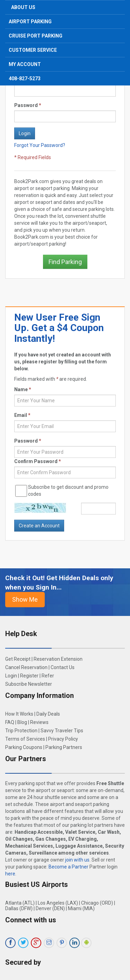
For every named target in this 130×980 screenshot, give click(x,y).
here (10, 874)
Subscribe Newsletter (29, 684)
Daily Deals (48, 714)
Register (29, 676)
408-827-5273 (25, 79)
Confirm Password (38, 461)
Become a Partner (68, 867)
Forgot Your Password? (40, 145)
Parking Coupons (24, 747)
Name (23, 389)
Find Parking (65, 262)
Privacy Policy (63, 739)
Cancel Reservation (26, 667)
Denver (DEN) (50, 908)
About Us (23, 7)
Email (22, 415)
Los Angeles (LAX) (58, 903)
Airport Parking (30, 22)
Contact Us (63, 667)
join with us (77, 860)
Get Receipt (18, 659)
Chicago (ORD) (97, 903)
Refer (48, 676)
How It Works (19, 714)
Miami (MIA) (81, 908)
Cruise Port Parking (36, 36)
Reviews (39, 722)
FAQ (10, 722)
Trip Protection (21, 731)
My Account (25, 64)
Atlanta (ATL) (20, 903)
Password (28, 105)
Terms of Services (25, 739)
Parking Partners (64, 747)
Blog (22, 722)
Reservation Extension (58, 659)
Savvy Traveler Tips (62, 731)
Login (11, 676)
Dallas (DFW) (19, 908)
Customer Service (33, 50)
